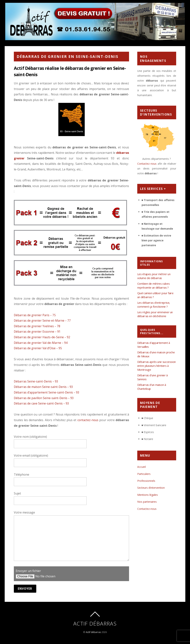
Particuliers (144, 474)
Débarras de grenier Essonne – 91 (38, 332)
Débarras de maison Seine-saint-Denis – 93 (44, 387)
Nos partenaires (147, 502)
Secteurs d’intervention (151, 488)
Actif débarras (93, 632)
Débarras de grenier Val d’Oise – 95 (39, 348)
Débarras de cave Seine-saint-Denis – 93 (42, 403)
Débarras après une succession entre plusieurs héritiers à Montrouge (157, 366)
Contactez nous (147, 164)
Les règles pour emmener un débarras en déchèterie (155, 314)
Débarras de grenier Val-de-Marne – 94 (41, 343)
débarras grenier (27, 158)
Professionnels (146, 481)
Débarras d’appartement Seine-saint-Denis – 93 (47, 392)
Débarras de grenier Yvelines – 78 (37, 326)
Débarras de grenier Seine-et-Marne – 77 (43, 321)
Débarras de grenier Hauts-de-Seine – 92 (43, 337)
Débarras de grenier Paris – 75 (35, 315)
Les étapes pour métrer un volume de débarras (154, 276)
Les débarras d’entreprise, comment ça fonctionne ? (154, 305)
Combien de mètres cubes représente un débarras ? (153, 286)
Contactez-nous (147, 509)
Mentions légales (148, 495)
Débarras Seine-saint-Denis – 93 (37, 381)
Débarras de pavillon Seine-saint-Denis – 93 (45, 398)
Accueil (141, 467)
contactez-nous (88, 420)
